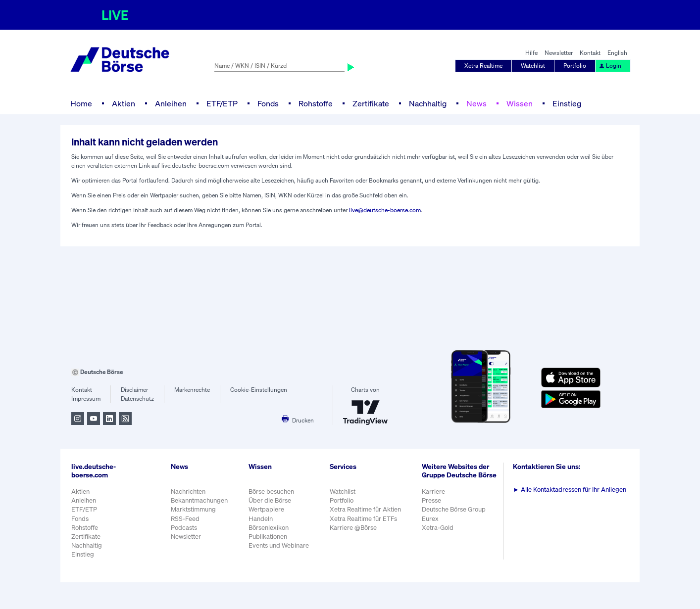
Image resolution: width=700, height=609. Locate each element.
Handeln (261, 519)
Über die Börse (270, 500)
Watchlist (533, 66)
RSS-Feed (185, 519)
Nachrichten (188, 492)
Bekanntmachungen (199, 500)
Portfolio (575, 66)
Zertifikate (371, 103)
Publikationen (268, 537)
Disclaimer (134, 390)
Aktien (124, 103)
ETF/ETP (222, 103)
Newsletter (559, 53)
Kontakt (590, 53)
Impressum (86, 398)
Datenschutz (137, 398)
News (476, 103)
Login (610, 66)
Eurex (430, 519)
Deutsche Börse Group (454, 509)
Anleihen (171, 103)
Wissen (520, 103)
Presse (431, 500)
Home (81, 103)
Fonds (268, 103)
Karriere (433, 492)
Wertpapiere (266, 509)
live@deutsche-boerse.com (385, 210)
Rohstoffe (316, 103)
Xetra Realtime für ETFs (363, 519)
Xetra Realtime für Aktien (365, 509)
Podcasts (184, 528)
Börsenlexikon (269, 528)
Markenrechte (192, 390)
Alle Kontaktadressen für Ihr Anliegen (570, 490)
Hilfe (531, 53)
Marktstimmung (193, 509)
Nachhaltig (428, 103)
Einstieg (567, 103)
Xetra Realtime (483, 66)
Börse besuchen (271, 492)
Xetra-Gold (438, 528)
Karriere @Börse (353, 528)
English (617, 53)
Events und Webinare (279, 545)
